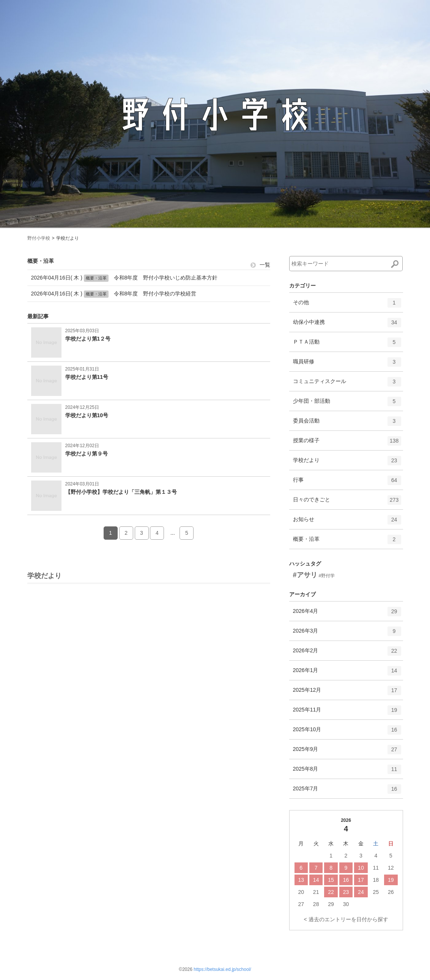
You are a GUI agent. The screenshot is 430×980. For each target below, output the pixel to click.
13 (301, 880)
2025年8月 (347, 772)
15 (331, 880)
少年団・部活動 (347, 404)
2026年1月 (347, 673)
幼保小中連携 (347, 325)
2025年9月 (347, 752)
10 (361, 868)
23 (346, 892)
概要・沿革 (347, 542)
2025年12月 (347, 693)
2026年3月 (347, 634)
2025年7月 (347, 792)
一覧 (260, 265)
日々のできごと (347, 503)
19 (391, 880)
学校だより (347, 463)
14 (316, 880)
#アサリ (305, 575)
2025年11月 (347, 713)
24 (361, 892)
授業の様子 (347, 443)
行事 (347, 483)
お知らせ (347, 522)
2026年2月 (347, 653)
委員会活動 (347, 424)
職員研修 (347, 364)
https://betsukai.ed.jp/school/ (222, 969)
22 (331, 892)
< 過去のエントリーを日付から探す (346, 919)
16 (346, 880)
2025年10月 (347, 732)
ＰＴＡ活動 (347, 345)
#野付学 (327, 576)
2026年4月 (347, 614)
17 (361, 880)
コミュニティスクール (347, 384)
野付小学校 (39, 238)
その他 (347, 305)
